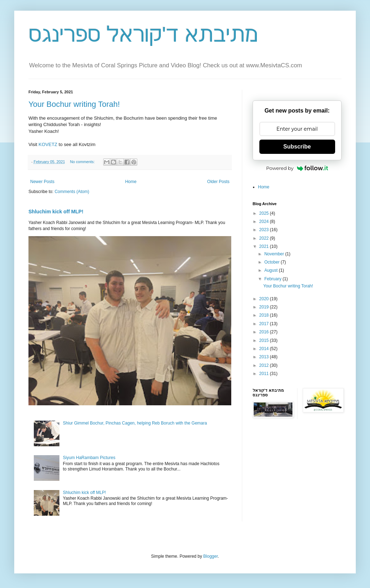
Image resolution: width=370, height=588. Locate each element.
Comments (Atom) (72, 192)
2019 (265, 307)
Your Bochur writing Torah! (74, 104)
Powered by (297, 168)
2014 (265, 349)
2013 (265, 357)
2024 (265, 222)
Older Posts (218, 182)
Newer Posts (42, 182)
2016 (265, 332)
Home (131, 182)
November (275, 254)
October (273, 262)
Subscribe (297, 147)
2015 (265, 340)
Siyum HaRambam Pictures (89, 458)
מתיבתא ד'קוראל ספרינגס (143, 34)
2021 (265, 246)
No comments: (83, 162)
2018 (265, 315)
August (272, 270)
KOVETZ (48, 144)
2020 (265, 299)
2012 (265, 365)
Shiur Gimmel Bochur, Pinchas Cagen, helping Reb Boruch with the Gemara (135, 423)
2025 (265, 213)
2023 (265, 230)
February (273, 279)
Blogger (210, 556)
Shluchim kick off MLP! (56, 212)
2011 (265, 374)
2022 (265, 238)
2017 (265, 324)
